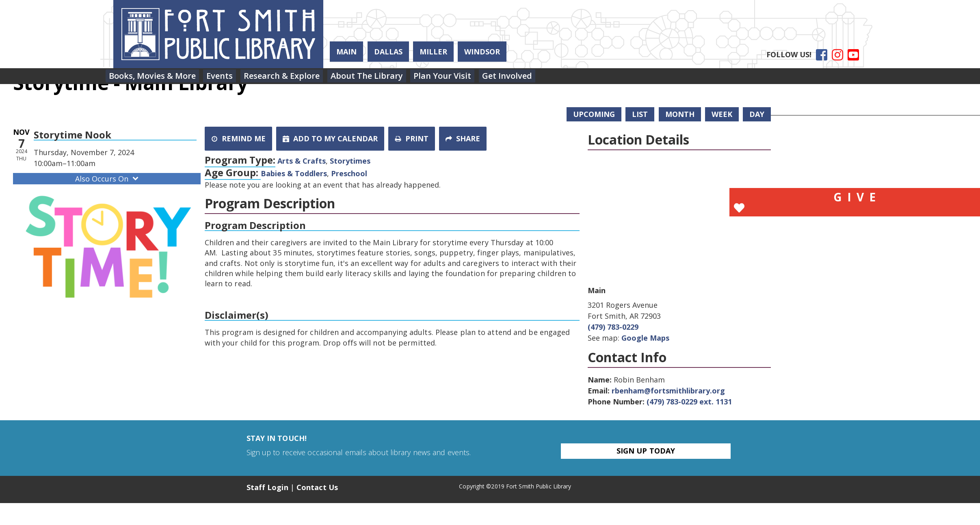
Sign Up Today (646, 451)
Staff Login (267, 487)
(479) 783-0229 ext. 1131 (689, 402)
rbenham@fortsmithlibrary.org (668, 391)
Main (346, 52)
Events (228, 78)
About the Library (386, 78)
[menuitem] (155, 78)
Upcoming (594, 114)
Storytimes (350, 161)
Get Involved (537, 78)
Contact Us (317, 487)
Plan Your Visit (467, 78)
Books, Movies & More (155, 78)
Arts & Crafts (302, 161)
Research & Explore (295, 78)
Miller (433, 52)
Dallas (388, 52)
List (640, 114)
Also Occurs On (108, 179)
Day (757, 114)
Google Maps (645, 338)
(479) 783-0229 (613, 327)
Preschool (349, 173)
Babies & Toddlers (294, 173)
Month (680, 114)
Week (722, 114)
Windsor (482, 52)
